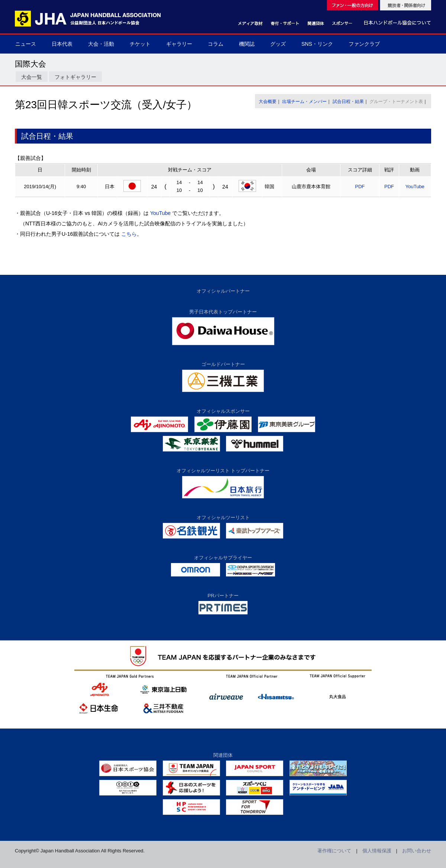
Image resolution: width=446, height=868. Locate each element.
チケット (140, 44)
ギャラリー (179, 44)
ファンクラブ (364, 44)
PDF (360, 187)
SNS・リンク (317, 44)
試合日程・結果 (348, 102)
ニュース (26, 44)
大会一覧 (32, 77)
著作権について (334, 851)
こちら (129, 234)
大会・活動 (101, 44)
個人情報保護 (377, 851)
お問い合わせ (417, 851)
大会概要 (268, 102)
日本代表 (62, 44)
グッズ (278, 44)
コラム (216, 44)
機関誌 (247, 44)
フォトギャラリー (75, 77)
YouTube (415, 187)
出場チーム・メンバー (304, 102)
